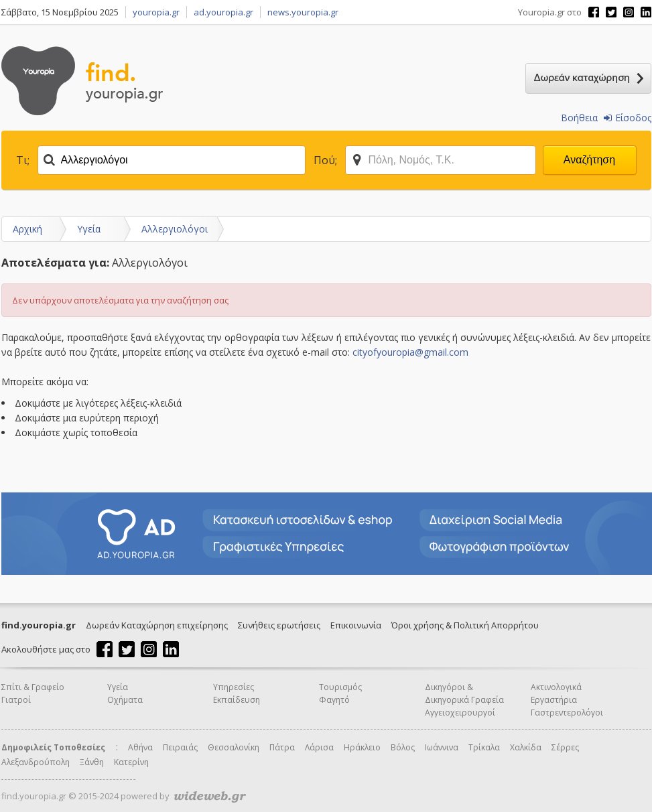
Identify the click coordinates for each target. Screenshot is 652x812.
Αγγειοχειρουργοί (460, 713)
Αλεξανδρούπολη (36, 762)
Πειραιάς (180, 747)
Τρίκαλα (484, 747)
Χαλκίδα (526, 747)
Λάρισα (319, 747)
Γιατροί (16, 700)
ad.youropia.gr (223, 12)
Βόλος (403, 747)
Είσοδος (628, 118)
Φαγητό (334, 700)
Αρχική (27, 229)
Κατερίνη (131, 762)
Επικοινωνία (356, 625)
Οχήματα (125, 700)
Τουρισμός (340, 687)
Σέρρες (565, 747)
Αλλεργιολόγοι (175, 229)
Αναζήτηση (589, 160)
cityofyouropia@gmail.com (410, 352)
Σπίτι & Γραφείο (33, 687)
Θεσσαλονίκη (234, 747)
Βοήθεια (579, 118)
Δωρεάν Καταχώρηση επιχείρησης (157, 625)
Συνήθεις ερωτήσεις (279, 625)
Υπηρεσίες (234, 687)
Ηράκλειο (362, 747)
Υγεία (89, 229)
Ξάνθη (92, 762)
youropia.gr (156, 12)
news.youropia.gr (303, 12)
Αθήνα (140, 747)
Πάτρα (282, 747)
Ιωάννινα (442, 747)
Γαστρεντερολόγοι (567, 713)
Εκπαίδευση (237, 700)
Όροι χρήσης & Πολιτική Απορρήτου (465, 625)
